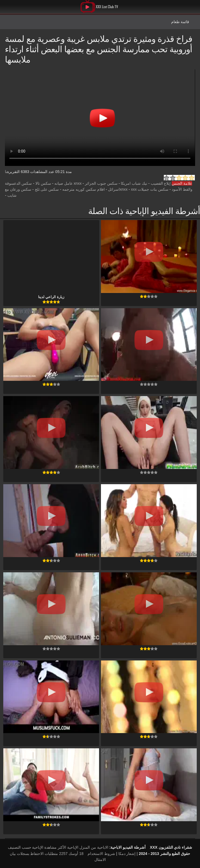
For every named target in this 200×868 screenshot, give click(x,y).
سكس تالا (43, 183)
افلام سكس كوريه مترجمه (84, 189)
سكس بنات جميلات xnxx (144, 189)
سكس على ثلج (47, 189)
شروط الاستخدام (101, 854)
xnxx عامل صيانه (68, 183)
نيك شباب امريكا (134, 183)
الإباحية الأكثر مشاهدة (61, 847)
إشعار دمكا (127, 854)
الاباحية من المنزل (94, 847)
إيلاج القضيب (161, 183)
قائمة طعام (180, 22)
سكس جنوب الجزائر (101, 183)
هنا (7, 172)
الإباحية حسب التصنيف (26, 847)
